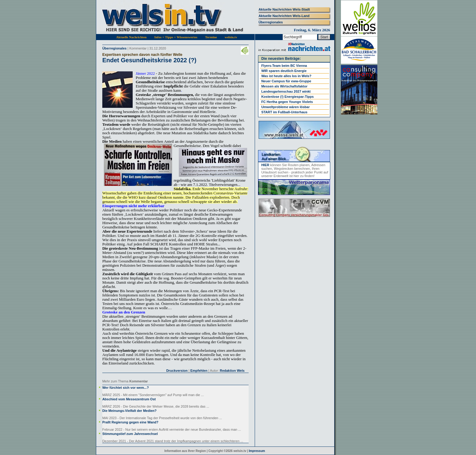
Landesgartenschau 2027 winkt (286, 91)
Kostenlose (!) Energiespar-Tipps (288, 97)
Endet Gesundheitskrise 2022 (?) (149, 60)
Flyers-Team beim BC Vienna (284, 66)
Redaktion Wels (232, 371)
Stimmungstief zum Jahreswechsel (130, 434)
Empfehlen (199, 371)
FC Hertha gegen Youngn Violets (287, 102)
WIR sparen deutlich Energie (284, 71)
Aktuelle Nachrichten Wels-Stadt (284, 9)
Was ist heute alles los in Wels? (286, 76)
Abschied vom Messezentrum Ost (129, 399)
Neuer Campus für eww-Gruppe (286, 81)
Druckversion (177, 371)
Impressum (257, 451)
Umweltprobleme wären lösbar (286, 107)
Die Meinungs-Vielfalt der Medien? (129, 411)
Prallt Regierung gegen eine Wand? (130, 422)
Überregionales (271, 22)
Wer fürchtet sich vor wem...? (126, 388)
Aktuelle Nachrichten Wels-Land (284, 16)
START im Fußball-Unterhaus (284, 112)
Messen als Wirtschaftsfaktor (284, 86)
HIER (265, 165)
